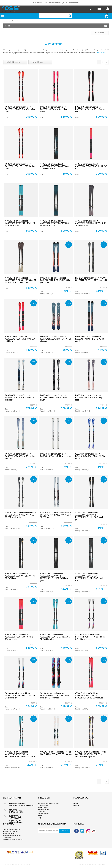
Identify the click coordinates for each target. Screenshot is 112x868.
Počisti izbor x (100, 33)
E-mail (99, 9)
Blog (40, 818)
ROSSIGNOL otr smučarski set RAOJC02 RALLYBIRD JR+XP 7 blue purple (90, 339)
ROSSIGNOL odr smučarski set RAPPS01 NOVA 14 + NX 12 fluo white (54, 109)
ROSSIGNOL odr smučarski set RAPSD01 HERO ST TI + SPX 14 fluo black (20, 109)
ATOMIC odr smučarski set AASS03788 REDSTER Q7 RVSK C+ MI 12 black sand (55, 223)
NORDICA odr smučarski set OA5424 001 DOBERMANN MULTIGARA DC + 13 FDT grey (56, 515)
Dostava (76, 805)
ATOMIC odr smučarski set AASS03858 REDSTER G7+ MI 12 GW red (91, 166)
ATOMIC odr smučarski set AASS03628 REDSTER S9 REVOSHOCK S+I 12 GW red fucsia (90, 695)
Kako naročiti (7, 838)
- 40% (104, 244)
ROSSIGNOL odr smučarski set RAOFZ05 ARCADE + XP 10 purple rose (90, 397)
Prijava (108, 9)
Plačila (76, 803)
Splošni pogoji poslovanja (93, 864)
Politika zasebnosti (9, 833)
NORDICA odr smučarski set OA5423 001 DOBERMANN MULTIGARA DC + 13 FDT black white (21, 515)
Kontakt (82, 864)
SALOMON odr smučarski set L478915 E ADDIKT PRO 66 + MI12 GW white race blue (90, 637)
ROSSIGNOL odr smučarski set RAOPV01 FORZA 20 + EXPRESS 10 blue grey (20, 397)
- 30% (69, 244)
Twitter (82, 831)
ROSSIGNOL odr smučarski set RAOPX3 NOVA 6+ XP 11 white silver (56, 455)
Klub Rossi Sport (43, 810)
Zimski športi (13, 21)
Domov (6, 21)
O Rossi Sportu (43, 805)
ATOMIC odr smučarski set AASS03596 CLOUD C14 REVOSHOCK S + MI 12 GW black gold (89, 516)
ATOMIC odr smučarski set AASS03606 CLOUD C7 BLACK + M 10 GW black (20, 576)
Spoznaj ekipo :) (43, 807)
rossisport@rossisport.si (17, 803)
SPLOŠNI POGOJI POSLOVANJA (13, 840)
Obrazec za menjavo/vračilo (12, 829)
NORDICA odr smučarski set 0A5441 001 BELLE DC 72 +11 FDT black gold (91, 279)
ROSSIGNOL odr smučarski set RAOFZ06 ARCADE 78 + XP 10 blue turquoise (20, 456)
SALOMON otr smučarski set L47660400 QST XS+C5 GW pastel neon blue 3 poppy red (55, 695)
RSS (88, 831)
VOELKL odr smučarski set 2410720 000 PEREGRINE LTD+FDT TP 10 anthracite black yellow (91, 754)
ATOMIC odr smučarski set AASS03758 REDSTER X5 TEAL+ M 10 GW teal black (20, 223)
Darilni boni (42, 812)
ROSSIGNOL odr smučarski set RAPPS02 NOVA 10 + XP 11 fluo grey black (91, 109)
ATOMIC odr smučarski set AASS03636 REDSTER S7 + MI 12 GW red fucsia (19, 637)
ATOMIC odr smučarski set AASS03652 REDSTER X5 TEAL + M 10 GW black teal (55, 637)
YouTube (94, 831)
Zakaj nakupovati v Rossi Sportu (48, 803)
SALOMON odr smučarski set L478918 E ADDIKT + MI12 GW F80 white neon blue (20, 695)
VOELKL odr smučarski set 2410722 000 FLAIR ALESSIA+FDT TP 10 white (56, 753)
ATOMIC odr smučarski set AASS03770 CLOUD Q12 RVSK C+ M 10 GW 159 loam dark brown (20, 280)
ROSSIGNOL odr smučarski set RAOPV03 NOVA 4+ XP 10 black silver (54, 397)
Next (107, 62)
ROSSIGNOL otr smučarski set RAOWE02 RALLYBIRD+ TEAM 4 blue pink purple (56, 339)
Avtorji (104, 864)
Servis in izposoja (44, 814)
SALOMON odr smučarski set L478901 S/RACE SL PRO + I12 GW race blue (90, 456)
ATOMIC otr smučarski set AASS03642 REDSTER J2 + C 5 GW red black (20, 339)
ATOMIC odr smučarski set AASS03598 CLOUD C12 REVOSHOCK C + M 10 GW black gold (54, 577)
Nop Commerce (20, 853)
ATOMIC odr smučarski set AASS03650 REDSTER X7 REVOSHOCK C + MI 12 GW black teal (89, 577)
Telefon (90, 9)
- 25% (104, 479)
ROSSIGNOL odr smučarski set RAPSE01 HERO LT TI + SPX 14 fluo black (20, 166)
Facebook (76, 831)
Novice (40, 816)
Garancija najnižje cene (10, 831)
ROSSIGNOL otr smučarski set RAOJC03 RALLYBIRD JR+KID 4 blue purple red (55, 280)
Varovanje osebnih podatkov (12, 836)
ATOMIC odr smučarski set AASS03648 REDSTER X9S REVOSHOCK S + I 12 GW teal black (20, 754)
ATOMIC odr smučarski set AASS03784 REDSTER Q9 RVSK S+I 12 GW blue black (55, 166)
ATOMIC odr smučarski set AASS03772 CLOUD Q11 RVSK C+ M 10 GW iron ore (91, 223)
